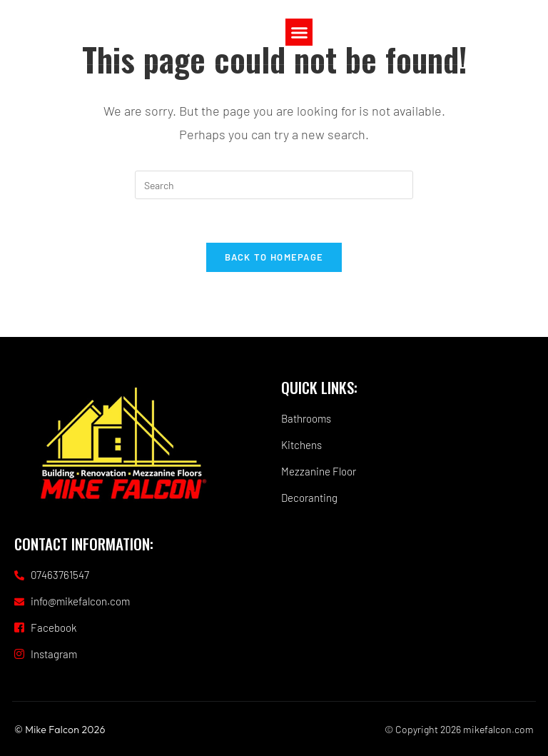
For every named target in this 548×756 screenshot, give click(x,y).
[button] (299, 32)
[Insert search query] (274, 185)
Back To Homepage (274, 257)
